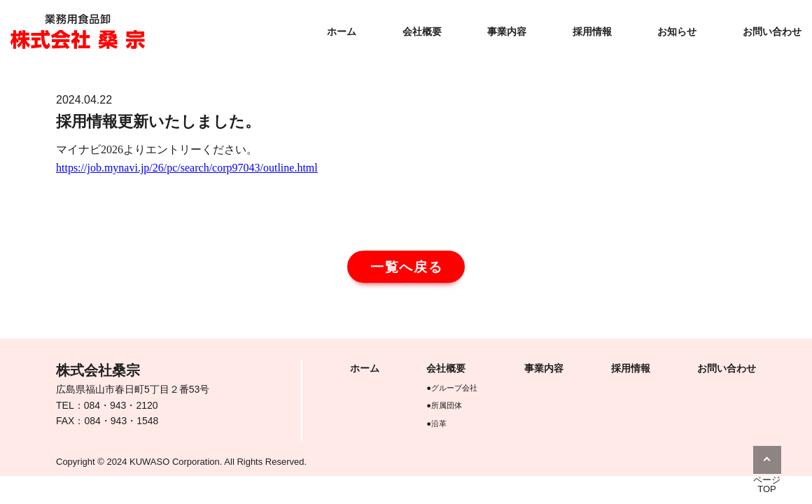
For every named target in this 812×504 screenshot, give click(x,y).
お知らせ (677, 31)
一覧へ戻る (407, 267)
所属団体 (447, 405)
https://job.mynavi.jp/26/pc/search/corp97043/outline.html (187, 168)
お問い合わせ (772, 31)
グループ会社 (454, 388)
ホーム (342, 31)
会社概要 (422, 31)
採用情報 (592, 31)
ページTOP (767, 484)
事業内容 (507, 31)
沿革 (439, 423)
